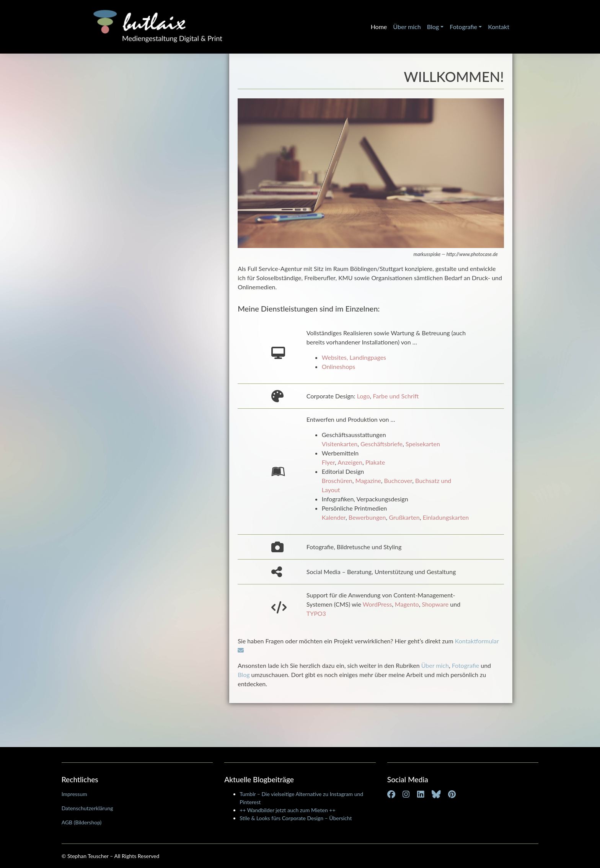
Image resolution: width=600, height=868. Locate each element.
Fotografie (463, 27)
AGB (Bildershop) (82, 822)
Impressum (74, 794)
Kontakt (499, 27)
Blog (433, 27)
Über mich (407, 27)
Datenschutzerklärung (87, 808)
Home (379, 27)
